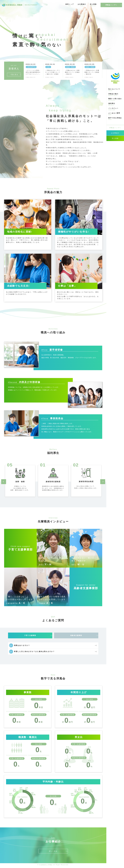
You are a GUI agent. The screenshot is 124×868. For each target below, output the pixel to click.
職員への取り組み (115, 99)
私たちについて (115, 90)
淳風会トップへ (111, 5)
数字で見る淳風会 (115, 119)
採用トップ (70, 5)
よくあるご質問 (115, 114)
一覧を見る (14, 75)
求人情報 (93, 5)
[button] (4, 482)
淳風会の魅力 (115, 95)
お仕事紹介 (82, 5)
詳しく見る (53, 853)
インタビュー (115, 109)
